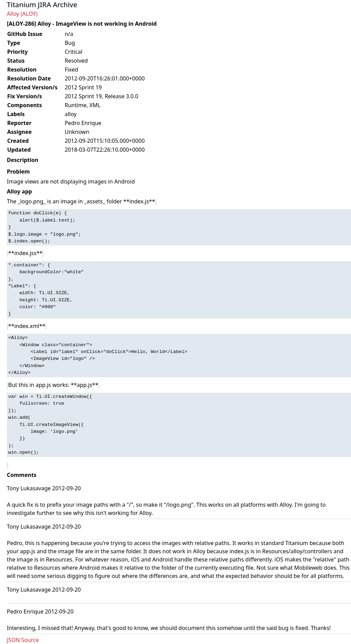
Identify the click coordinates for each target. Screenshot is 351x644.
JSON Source (23, 640)
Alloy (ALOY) (22, 14)
